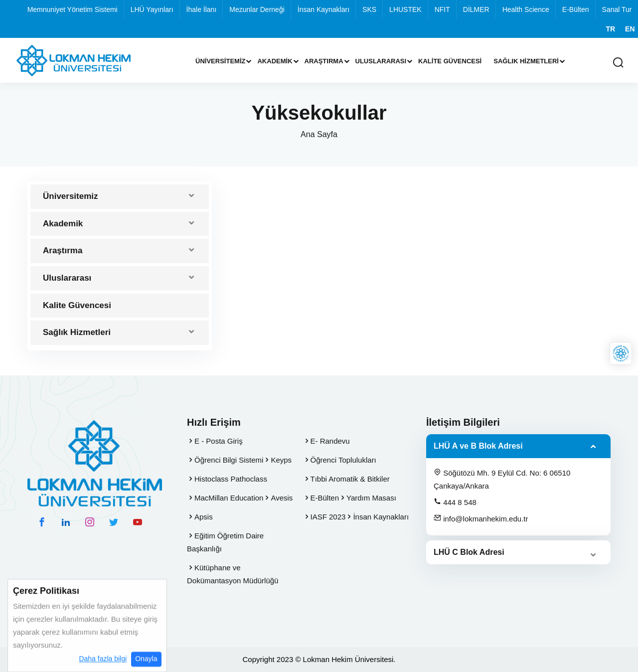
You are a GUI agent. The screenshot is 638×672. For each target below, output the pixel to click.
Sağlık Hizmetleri (526, 61)
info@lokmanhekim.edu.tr (481, 518)
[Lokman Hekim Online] (621, 354)
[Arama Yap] (618, 63)
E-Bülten (576, 9)
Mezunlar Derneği (257, 9)
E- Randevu (330, 441)
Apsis (204, 517)
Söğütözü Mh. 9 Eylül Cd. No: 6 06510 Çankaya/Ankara (502, 479)
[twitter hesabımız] (114, 522)
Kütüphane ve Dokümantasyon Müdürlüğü (233, 574)
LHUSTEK (405, 9)
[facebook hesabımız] (42, 522)
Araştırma (324, 61)
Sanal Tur (617, 9)
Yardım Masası (371, 498)
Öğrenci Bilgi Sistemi (229, 460)
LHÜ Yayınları (152, 9)
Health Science (526, 9)
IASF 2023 (328, 517)
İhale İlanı (202, 9)
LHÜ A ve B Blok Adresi (478, 446)
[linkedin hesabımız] (66, 522)
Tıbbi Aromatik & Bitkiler (350, 479)
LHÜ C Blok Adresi (469, 552)
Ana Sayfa (319, 134)
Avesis (282, 498)
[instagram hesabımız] (90, 522)
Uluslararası (381, 61)
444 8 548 (455, 502)
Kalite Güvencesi (450, 61)
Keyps (281, 460)
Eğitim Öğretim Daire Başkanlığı (225, 542)
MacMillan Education (229, 498)
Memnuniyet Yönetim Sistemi (73, 9)
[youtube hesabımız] (138, 522)
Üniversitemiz (220, 61)
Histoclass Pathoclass (231, 479)
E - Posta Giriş (219, 441)
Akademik (275, 61)
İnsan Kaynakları (323, 9)
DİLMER (476, 9)
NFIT (442, 9)
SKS (369, 9)
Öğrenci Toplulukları (343, 460)
